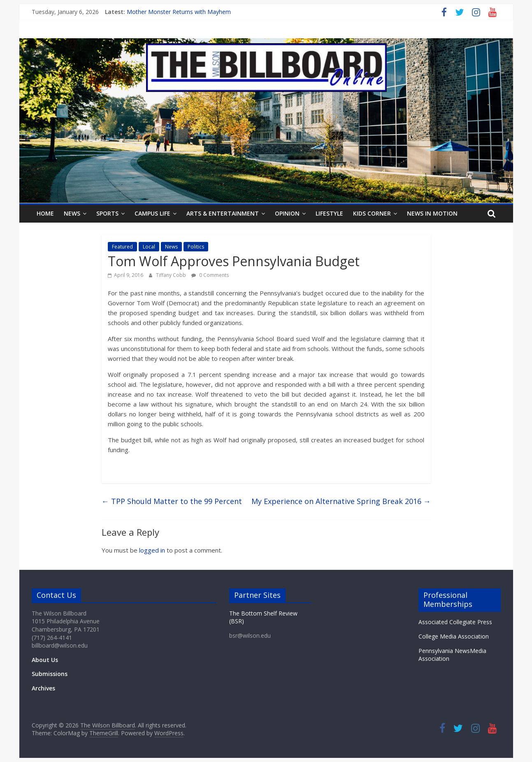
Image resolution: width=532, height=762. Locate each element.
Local (149, 247)
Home (45, 213)
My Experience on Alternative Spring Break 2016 (341, 501)
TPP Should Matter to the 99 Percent (172, 501)
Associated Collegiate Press (455, 622)
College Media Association (454, 636)
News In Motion (432, 213)
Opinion (287, 213)
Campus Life (152, 213)
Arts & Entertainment (223, 213)
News (72, 213)
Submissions (50, 674)
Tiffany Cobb (172, 275)
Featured (122, 247)
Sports (107, 213)
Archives (43, 688)
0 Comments (210, 275)
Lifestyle (329, 213)
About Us (45, 660)
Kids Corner (372, 213)
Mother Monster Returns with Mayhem (179, 12)
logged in (152, 550)
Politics (196, 247)
